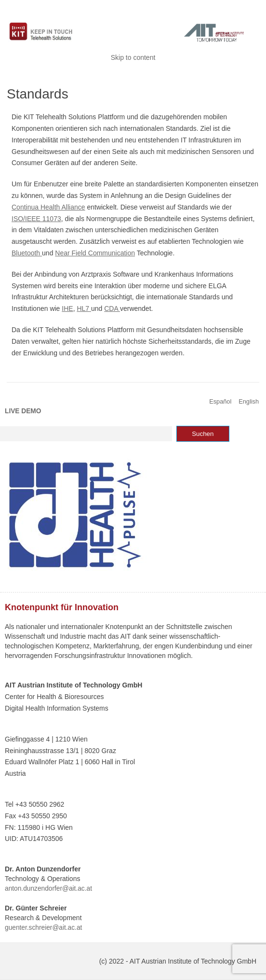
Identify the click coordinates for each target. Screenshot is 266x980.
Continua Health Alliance (48, 207)
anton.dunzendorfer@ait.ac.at (48, 889)
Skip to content (133, 57)
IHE (67, 308)
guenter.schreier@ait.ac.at (43, 928)
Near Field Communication (95, 253)
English (249, 401)
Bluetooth (27, 253)
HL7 (84, 308)
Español (220, 401)
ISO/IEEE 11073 (36, 219)
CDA (112, 308)
